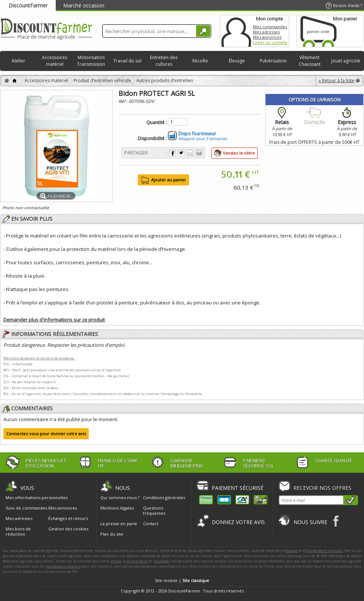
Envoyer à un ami (190, 153)
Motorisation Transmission (91, 61)
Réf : (123, 101)
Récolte (200, 61)
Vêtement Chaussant (310, 61)
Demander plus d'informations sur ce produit (54, 320)
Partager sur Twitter (181, 153)
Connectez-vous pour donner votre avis (46, 434)
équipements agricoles (324, 551)
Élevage (237, 61)
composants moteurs (64, 566)
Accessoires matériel (55, 61)
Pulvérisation (273, 61)
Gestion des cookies (68, 529)
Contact (151, 524)
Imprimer (199, 153)
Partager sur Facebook (172, 153)
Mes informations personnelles (37, 498)
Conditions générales (164, 497)
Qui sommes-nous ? (120, 497)
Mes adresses (266, 32)
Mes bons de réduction (18, 531)
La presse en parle (119, 524)
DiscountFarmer (28, 5)
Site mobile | (182, 580)
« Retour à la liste (336, 80)
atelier (116, 561)
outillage (162, 561)
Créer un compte (270, 42)
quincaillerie (137, 561)
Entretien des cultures (164, 61)
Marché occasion (84, 5)
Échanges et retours (68, 518)
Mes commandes (270, 27)
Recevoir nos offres (322, 488)
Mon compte (236, 31)
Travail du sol (127, 61)
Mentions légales (117, 508)
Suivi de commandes (26, 508)
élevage (291, 551)
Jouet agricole (346, 61)
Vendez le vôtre (239, 153)
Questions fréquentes (154, 510)
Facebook (336, 521)
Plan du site (112, 534)
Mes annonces (267, 37)
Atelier (18, 61)
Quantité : (157, 123)
